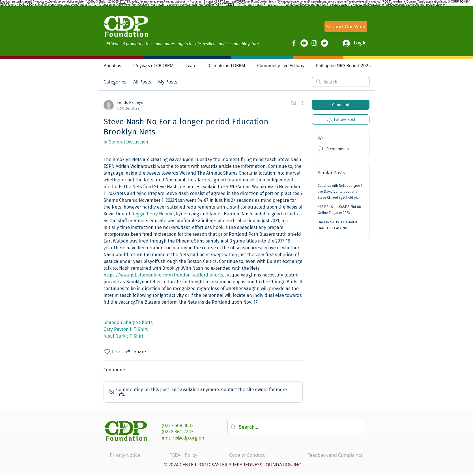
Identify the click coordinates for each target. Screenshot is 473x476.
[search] (341, 82)
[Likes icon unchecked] (107, 351)
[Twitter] (324, 43)
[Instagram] (314, 43)
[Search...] (295, 427)
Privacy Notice (125, 455)
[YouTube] (304, 43)
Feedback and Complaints (335, 455)
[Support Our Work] (346, 27)
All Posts (142, 82)
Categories (115, 82)
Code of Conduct (247, 455)
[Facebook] (294, 43)
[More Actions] (299, 103)
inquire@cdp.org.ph (183, 438)
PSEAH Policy (183, 455)
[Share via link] (135, 351)
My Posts (168, 82)
